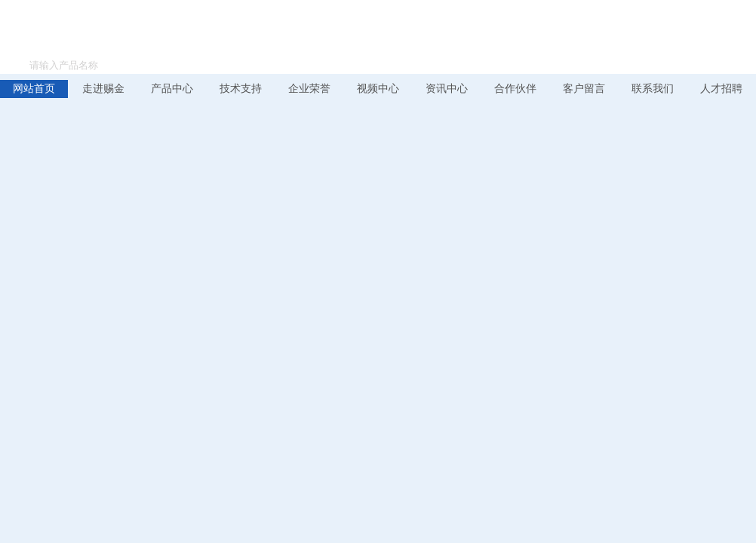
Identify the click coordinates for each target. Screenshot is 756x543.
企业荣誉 (309, 89)
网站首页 (34, 89)
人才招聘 (721, 89)
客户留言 (584, 89)
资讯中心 (447, 89)
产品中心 (172, 89)
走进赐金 (103, 89)
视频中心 (378, 89)
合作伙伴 (515, 89)
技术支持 (241, 89)
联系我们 (653, 89)
